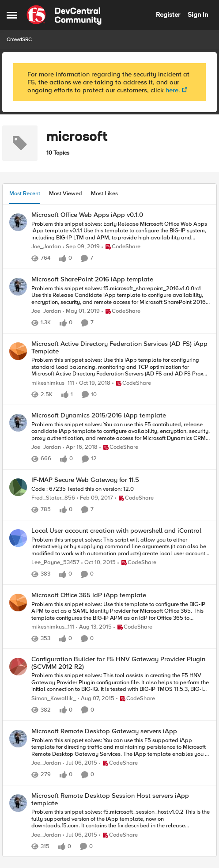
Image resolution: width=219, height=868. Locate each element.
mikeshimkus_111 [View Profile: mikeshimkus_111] (53, 383)
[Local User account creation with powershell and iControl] (121, 547)
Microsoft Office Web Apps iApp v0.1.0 (87, 215)
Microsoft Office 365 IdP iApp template (89, 595)
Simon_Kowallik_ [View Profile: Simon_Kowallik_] (54, 699)
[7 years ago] (81, 247)
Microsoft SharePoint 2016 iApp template (92, 279)
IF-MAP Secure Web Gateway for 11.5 (85, 480)
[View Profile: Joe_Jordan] (18, 222)
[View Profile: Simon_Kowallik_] (18, 667)
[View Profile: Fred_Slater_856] (18, 487)
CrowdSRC (19, 40)
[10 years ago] (95, 498)
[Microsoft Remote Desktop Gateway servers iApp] (121, 747)
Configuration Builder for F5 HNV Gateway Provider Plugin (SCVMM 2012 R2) (118, 663)
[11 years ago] (98, 563)
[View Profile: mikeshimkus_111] (18, 351)
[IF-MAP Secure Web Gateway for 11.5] (121, 489)
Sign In (198, 15)
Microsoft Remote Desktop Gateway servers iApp (104, 731)
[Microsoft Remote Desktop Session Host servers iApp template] (121, 819)
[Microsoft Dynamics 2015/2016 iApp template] (121, 432)
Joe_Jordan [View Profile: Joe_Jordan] (46, 247)
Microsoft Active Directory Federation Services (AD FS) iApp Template (119, 347)
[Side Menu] (12, 15)
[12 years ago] (80, 763)
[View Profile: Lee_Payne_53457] (18, 538)
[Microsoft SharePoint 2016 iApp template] (121, 295)
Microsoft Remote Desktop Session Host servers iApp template (110, 799)
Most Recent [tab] (25, 193)
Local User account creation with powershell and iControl (116, 531)
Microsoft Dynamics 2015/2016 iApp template (99, 415)
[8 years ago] (81, 311)
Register (168, 15)
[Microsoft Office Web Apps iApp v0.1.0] (121, 231)
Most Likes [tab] (104, 193)
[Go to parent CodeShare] (121, 247)
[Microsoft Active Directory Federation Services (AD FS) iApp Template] (121, 367)
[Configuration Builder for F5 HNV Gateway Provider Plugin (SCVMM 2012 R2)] (121, 683)
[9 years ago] (80, 447)
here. (173, 90)
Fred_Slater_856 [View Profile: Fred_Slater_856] (53, 498)
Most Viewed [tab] (66, 193)
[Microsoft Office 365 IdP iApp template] (121, 611)
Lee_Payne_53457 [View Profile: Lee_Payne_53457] (55, 563)
